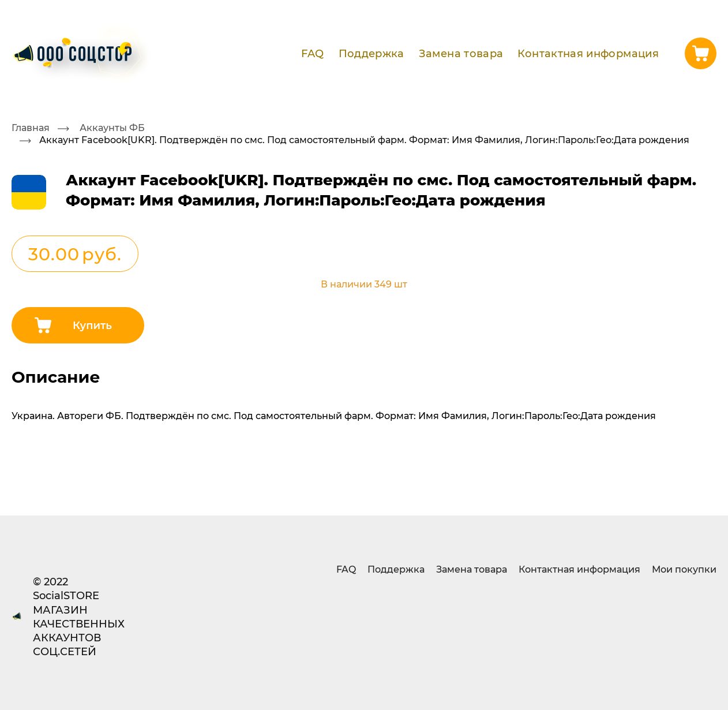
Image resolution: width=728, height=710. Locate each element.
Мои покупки (684, 569)
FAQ (312, 53)
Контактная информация (588, 53)
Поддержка (371, 53)
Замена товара (461, 53)
